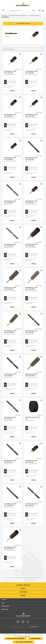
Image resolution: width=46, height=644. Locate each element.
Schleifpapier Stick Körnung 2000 (10, 245)
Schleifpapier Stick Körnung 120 (10, 418)
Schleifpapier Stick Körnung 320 (10, 375)
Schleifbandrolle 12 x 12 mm (33, 418)
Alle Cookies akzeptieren (23, 642)
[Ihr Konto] (43, 11)
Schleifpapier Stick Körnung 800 (31, 159)
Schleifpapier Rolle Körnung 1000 (31, 115)
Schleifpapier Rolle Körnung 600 (10, 115)
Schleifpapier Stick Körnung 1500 (10, 202)
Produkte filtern (23, 23)
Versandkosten (34, 626)
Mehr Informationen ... (25, 636)
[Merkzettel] (40, 11)
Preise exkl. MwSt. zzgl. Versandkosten (10, 87)
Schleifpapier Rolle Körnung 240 (31, 202)
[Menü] (3, 10)
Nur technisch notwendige (16, 639)
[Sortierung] (23, 49)
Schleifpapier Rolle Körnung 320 (31, 72)
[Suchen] (33, 11)
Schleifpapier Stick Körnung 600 (31, 332)
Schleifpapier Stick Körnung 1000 (10, 505)
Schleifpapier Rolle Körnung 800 (10, 159)
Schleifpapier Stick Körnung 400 (10, 461)
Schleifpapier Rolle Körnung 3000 (31, 375)
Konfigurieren (35, 639)
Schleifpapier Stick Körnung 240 (31, 505)
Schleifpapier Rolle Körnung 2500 (10, 288)
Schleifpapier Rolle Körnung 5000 (10, 332)
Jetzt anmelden (11, 83)
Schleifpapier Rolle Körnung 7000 (31, 288)
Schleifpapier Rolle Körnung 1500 (10, 548)
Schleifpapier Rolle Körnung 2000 (31, 245)
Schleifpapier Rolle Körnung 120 (31, 461)
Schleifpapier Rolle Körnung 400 (10, 72)
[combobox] (20, 11)
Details (12, 91)
